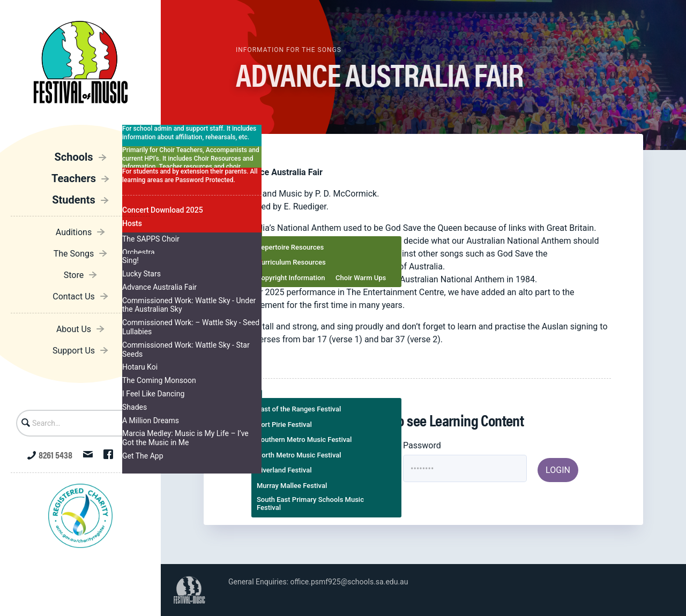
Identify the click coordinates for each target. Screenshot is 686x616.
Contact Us (74, 296)
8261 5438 (50, 455)
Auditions (74, 232)
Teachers (74, 178)
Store (74, 275)
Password (422, 445)
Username (288, 445)
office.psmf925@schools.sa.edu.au (349, 582)
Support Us (74, 351)
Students (74, 200)
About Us (74, 329)
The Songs (74, 254)
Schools (73, 157)
